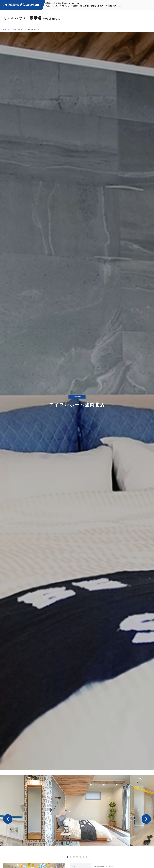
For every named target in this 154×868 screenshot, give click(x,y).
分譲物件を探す (78, 6)
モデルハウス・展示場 (15, 29)
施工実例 (93, 6)
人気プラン (86, 6)
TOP (5, 29)
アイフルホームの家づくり (53, 6)
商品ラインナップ (67, 6)
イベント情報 (108, 6)
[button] (67, 857)
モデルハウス (117, 6)
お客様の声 (100, 6)
